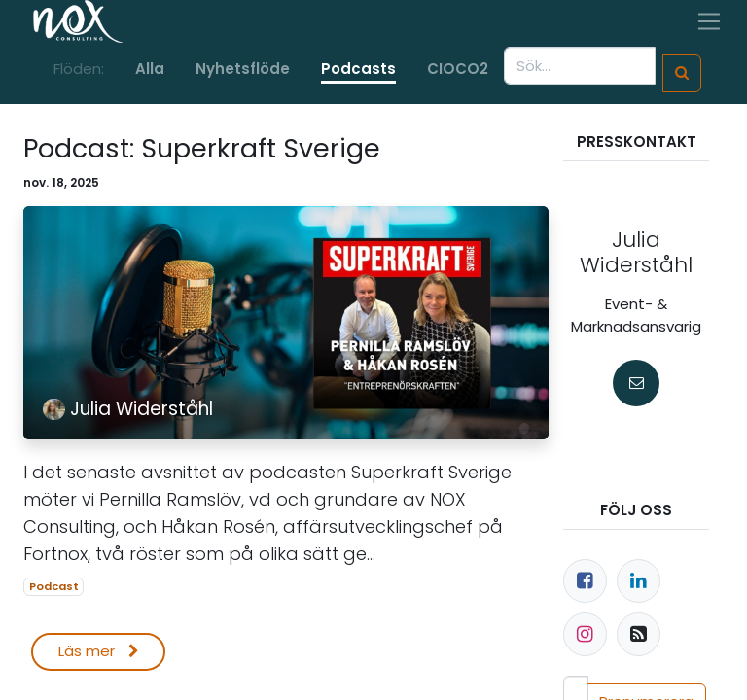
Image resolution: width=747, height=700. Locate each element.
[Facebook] (585, 581)
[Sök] (682, 73)
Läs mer (99, 651)
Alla (150, 69)
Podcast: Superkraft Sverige (202, 149)
